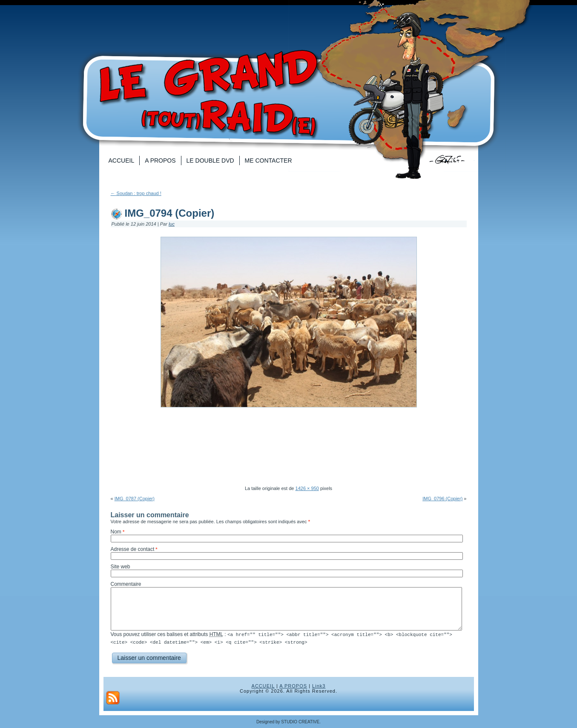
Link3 (319, 685)
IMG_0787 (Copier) (135, 499)
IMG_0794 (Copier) (170, 213)
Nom (116, 532)
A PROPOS (293, 685)
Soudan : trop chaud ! (136, 193)
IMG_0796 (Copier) (442, 499)
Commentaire (126, 584)
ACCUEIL (263, 685)
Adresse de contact (133, 549)
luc (172, 224)
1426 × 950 (307, 488)
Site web (121, 567)
